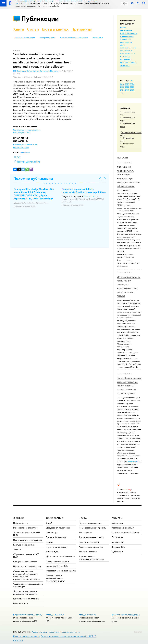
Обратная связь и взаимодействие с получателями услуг (55, 578)
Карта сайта (18, 640)
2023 (122, 87)
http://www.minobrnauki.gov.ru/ (28, 615)
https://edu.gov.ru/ (55, 615)
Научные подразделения (90, 523)
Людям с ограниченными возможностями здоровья (25, 593)
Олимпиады (52, 532)
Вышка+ (50, 542)
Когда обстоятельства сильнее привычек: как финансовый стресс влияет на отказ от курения (129, 385)
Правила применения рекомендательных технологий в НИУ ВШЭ (69, 636)
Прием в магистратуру (57, 547)
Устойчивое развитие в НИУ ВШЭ (27, 534)
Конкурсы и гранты (88, 552)
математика (125, 56)
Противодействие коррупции (27, 566)
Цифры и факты (21, 523)
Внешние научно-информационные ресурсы (91, 558)
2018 (132, 90)
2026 (122, 84)
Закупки (17, 549)
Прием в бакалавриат (56, 537)
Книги (19, 29)
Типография (117, 537)
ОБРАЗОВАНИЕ (54, 518)
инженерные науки (128, 48)
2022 (127, 87)
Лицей (49, 523)
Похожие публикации (33, 178)
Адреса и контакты (40, 632)
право (123, 62)
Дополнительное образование (61, 556)
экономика (125, 65)
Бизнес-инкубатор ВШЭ (57, 566)
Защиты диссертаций (89, 542)
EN (126, 3)
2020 (122, 90)
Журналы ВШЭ (118, 547)
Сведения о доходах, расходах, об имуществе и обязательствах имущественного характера (26, 575)
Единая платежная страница (26, 599)
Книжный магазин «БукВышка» (125, 532)
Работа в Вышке (21, 603)
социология (131, 62)
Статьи (33, 29)
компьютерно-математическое (127, 52)
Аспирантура (52, 552)
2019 (127, 90)
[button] (44, 183)
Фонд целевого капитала (25, 562)
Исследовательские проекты (93, 528)
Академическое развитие (91, 547)
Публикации (40, 19)
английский (25, 153)
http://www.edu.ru (87, 615)
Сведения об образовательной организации (28, 585)
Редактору (138, 631)
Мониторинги (85, 532)
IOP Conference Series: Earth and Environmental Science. (36, 71)
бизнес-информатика (126, 29)
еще (122, 93)
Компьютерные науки (22, 133)
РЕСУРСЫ (117, 518)
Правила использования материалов (74, 38)
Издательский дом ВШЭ (123, 528)
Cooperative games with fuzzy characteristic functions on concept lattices (84, 191)
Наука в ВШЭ (98, 38)
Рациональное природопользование (27, 130)
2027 (132, 80)
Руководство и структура (25, 528)
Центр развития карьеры (58, 561)
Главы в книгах (55, 29)
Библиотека (117, 523)
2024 (132, 84)
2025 (127, 84)
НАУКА (83, 518)
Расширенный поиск (47, 38)
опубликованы (134, 461)
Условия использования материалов (64, 632)
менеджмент (126, 59)
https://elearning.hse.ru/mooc (126, 615)
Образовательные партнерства (61, 571)
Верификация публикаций (25, 38)
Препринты (82, 29)
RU (123, 3)
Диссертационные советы (91, 537)
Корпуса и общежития (24, 545)
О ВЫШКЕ (19, 518)
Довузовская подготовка (58, 528)
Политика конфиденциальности (26, 636)
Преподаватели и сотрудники (28, 540)
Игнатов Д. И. (89, 197)
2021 (132, 87)
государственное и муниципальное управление (129, 36)
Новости (122, 158)
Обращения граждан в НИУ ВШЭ (26, 556)
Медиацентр (118, 542)
